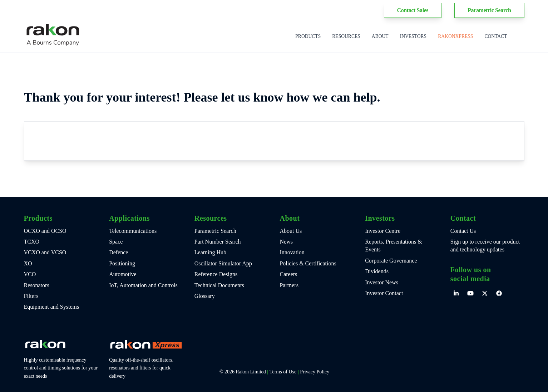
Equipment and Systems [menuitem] (52, 307)
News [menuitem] (286, 242)
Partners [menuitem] (289, 285)
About (380, 36)
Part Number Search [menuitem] (218, 242)
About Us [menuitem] (291, 231)
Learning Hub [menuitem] (210, 252)
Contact (496, 36)
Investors (413, 36)
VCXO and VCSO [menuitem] (45, 252)
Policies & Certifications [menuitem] (308, 263)
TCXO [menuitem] (32, 242)
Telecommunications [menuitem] (133, 231)
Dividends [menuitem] (377, 271)
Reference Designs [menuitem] (216, 274)
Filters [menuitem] (31, 296)
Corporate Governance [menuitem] (391, 261)
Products (308, 36)
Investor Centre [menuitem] (383, 231)
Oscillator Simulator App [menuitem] (223, 263)
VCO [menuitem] (30, 274)
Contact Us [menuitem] (463, 231)
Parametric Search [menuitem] (215, 231)
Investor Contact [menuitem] (384, 293)
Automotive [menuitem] (123, 274)
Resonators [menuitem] (37, 285)
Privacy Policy (315, 372)
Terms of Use (283, 372)
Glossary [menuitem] (205, 296)
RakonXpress (455, 36)
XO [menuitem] (28, 263)
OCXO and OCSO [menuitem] (45, 231)
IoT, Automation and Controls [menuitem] (143, 285)
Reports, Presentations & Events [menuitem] (394, 246)
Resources (346, 36)
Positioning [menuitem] (122, 263)
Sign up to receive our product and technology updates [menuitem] (485, 246)
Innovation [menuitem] (292, 252)
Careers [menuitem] (288, 274)
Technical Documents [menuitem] (219, 285)
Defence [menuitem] (119, 252)
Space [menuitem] (116, 242)
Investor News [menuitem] (382, 282)
